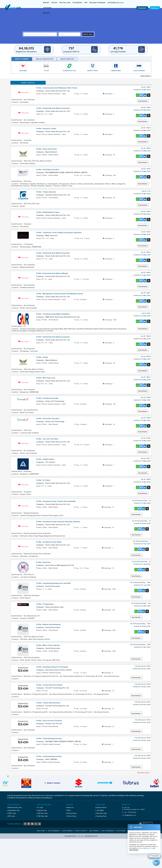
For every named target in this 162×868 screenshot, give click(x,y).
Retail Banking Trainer (51, 212)
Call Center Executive (51, 418)
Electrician (47, 562)
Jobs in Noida (121, 861)
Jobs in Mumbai (67, 861)
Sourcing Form (101, 846)
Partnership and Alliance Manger (55, 273)
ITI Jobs (40, 838)
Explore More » (146, 76)
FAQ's (69, 841)
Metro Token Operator (51, 645)
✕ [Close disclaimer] (158, 827)
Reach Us (70, 838)
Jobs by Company (22, 59)
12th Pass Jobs (42, 843)
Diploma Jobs (42, 841)
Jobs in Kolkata (94, 861)
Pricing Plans (77, 3)
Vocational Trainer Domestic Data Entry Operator (61, 522)
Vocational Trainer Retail (52, 542)
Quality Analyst (48, 459)
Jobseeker (142, 8)
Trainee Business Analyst (52, 685)
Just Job (81, 866)
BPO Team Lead (49, 378)
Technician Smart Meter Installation (56, 314)
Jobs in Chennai (81, 861)
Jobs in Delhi (41, 861)
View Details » (136, 514)
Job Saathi (116, 3)
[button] (154, 856)
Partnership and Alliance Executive (56, 108)
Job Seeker (47, 8)
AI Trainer (46, 480)
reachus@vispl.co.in (146, 848)
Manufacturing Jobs (14, 838)
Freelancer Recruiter (51, 398)
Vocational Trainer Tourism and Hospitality (59, 501)
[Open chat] (156, 862)
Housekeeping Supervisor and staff (57, 583)
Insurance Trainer (49, 129)
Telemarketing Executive (52, 738)
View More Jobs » (144, 773)
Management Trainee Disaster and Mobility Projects (63, 294)
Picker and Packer (50, 149)
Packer (45, 357)
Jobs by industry (67, 59)
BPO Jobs (11, 846)
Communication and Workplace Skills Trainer (60, 88)
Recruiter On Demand (97, 3)
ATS (86, 3)
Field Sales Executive (51, 169)
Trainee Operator (49, 192)
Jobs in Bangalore (54, 861)
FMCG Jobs (12, 843)
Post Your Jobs (65, 3)
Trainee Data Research (51, 703)
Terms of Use (71, 846)
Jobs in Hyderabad (108, 861)
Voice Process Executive (52, 721)
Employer (46, 13)
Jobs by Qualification (44, 59)
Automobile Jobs (13, 841)
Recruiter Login (101, 843)
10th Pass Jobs (42, 846)
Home (46, 3)
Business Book (101, 838)
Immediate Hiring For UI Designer (55, 667)
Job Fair (54, 3)
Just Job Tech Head (50, 439)
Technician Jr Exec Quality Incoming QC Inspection (62, 233)
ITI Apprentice (48, 604)
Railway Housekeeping (51, 624)
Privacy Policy (71, 843)
